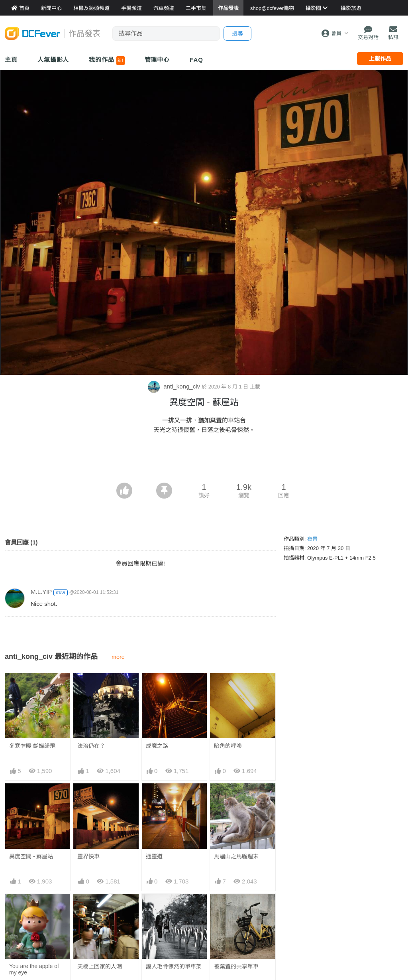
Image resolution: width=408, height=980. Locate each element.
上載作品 (380, 59)
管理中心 (157, 60)
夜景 (312, 539)
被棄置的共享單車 (236, 966)
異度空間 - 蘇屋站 (31, 856)
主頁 (11, 60)
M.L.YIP (41, 592)
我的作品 (107, 61)
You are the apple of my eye (34, 969)
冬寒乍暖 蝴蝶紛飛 (32, 746)
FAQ (196, 60)
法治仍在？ (91, 746)
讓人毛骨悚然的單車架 (174, 966)
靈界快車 (88, 856)
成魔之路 (157, 746)
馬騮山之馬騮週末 (236, 856)
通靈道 (154, 856)
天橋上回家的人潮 (100, 966)
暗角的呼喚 (228, 746)
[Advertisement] (204, 461)
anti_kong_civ (175, 386)
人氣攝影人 (53, 60)
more (118, 657)
